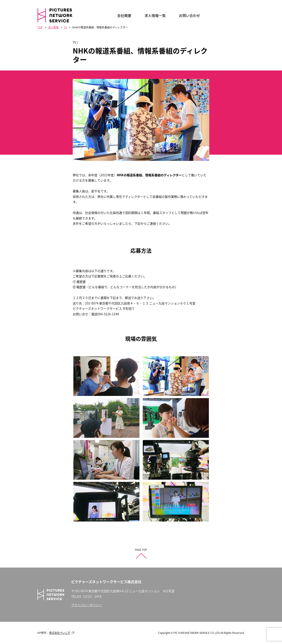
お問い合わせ (189, 15)
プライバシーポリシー (87, 605)
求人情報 (53, 27)
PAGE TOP (141, 550)
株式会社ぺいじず (60, 633)
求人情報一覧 (155, 15)
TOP (40, 27)
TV (65, 27)
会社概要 (124, 15)
